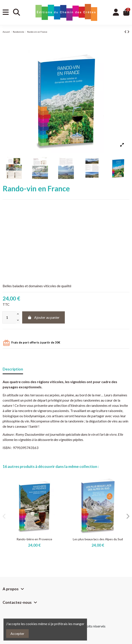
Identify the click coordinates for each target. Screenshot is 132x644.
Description (13, 369)
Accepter (17, 633)
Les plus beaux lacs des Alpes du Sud (98, 539)
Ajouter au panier (43, 317)
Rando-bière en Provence (34, 539)
